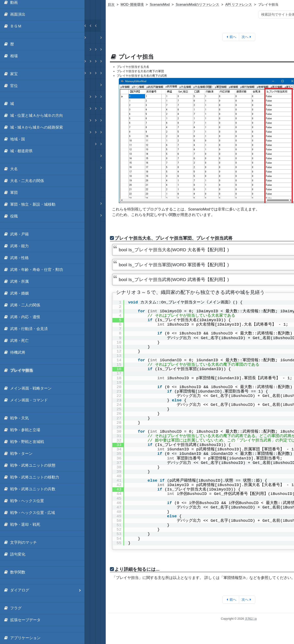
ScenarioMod (160, 5)
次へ (247, 37)
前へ (231, 37)
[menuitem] (42, 15)
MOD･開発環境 (132, 5)
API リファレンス (239, 5)
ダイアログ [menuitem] (44, 590)
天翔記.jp (251, 619)
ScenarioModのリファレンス (197, 5)
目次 (111, 5)
